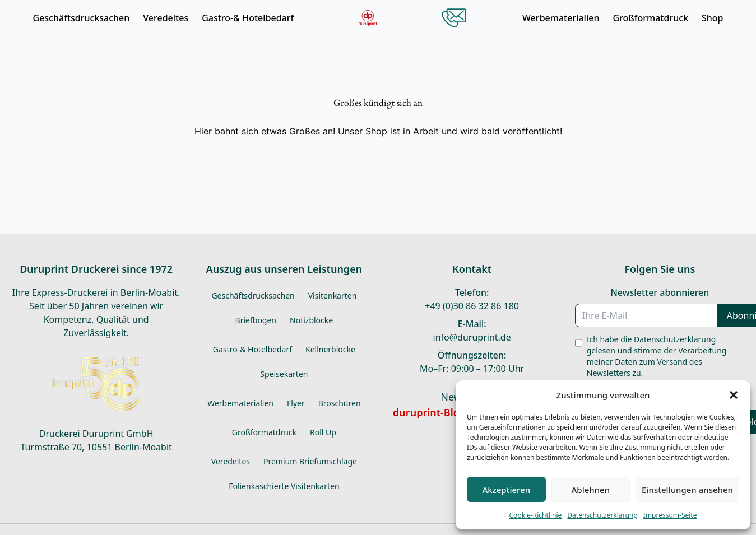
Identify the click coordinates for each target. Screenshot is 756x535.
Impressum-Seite (670, 515)
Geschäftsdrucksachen (82, 18)
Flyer (296, 403)
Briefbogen (256, 320)
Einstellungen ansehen (687, 490)
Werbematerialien (561, 18)
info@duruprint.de (472, 337)
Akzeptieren (506, 490)
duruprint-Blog (429, 412)
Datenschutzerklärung (602, 515)
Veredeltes (166, 18)
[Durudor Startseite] (368, 18)
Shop (713, 18)
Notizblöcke (311, 320)
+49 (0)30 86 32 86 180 (472, 306)
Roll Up (323, 432)
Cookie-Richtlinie (536, 515)
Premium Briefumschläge (310, 461)
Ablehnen (591, 490)
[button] (734, 395)
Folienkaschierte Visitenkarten (284, 486)
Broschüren (340, 403)
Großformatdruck (650, 18)
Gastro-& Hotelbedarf (248, 18)
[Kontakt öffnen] (454, 18)
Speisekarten (284, 374)
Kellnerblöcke (330, 349)
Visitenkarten (333, 296)
